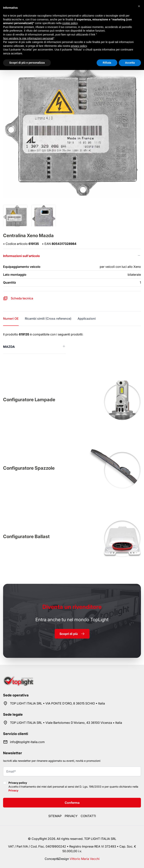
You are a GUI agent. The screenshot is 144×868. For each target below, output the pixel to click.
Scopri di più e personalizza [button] (27, 63)
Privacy (13, 790)
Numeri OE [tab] (11, 319)
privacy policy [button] (79, 46)
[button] (139, 6)
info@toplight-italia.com (27, 742)
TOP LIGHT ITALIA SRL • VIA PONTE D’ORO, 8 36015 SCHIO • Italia (57, 703)
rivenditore (72, 607)
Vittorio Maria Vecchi (85, 859)
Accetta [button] (130, 63)
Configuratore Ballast (26, 536)
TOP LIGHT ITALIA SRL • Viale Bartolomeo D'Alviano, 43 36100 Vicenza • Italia (66, 723)
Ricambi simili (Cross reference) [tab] (48, 319)
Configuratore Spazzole (29, 468)
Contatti (88, 816)
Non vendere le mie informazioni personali (28, 38)
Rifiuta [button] (107, 63)
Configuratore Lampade (29, 400)
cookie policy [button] (70, 23)
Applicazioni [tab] (87, 319)
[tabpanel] (72, 343)
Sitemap (55, 816)
